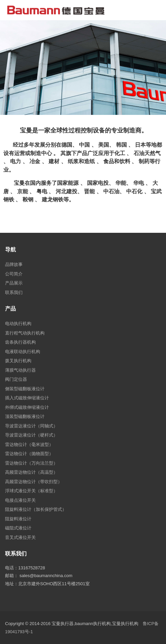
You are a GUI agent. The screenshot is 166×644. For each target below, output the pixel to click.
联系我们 (14, 292)
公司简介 (14, 274)
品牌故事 (14, 264)
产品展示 (14, 283)
